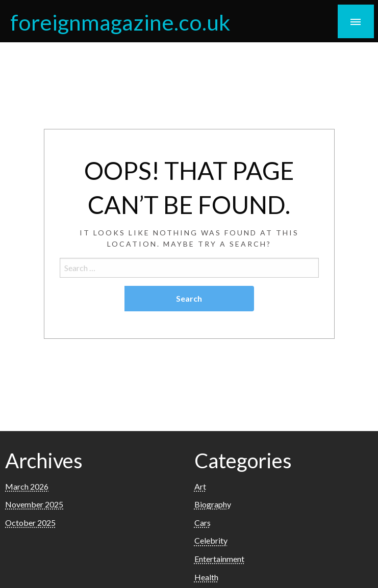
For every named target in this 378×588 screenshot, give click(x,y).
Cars (203, 523)
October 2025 (30, 523)
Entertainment (219, 559)
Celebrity (211, 540)
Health (206, 577)
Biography (213, 504)
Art (200, 486)
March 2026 (27, 486)
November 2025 (34, 504)
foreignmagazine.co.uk (120, 22)
